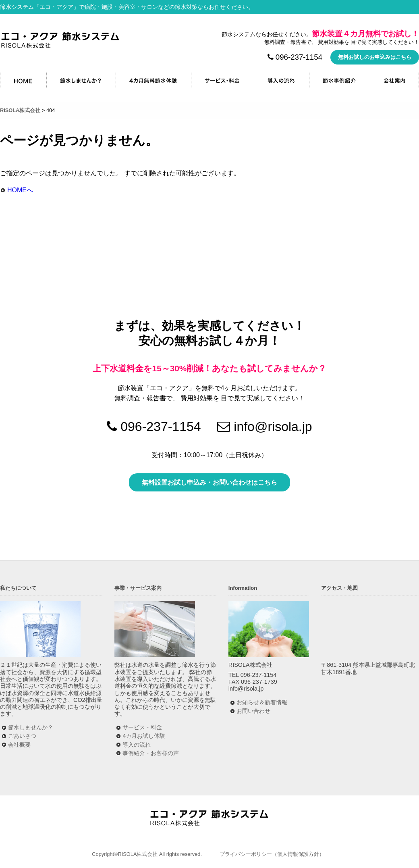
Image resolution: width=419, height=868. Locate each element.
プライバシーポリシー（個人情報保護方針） (272, 854)
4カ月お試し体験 (144, 736)
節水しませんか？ (81, 80)
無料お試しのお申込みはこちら (375, 57)
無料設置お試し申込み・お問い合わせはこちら (209, 482)
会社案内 (394, 80)
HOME (23, 80)
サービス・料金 (222, 80)
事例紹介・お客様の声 (151, 753)
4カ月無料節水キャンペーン (153, 80)
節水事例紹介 (339, 80)
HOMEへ (20, 190)
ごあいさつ (22, 736)
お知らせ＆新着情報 (262, 702)
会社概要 (19, 745)
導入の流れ (281, 80)
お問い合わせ (253, 711)
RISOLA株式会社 (60, 40)
